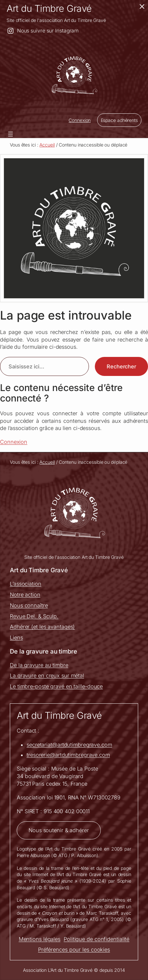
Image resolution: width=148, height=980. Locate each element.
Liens (16, 637)
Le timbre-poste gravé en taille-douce (56, 686)
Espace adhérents (119, 120)
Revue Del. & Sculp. (34, 616)
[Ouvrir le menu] (11, 134)
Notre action (25, 595)
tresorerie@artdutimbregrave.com (68, 755)
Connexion (80, 120)
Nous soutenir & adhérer (59, 830)
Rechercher (121, 366)
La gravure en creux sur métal (47, 676)
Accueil (47, 145)
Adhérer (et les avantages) (42, 627)
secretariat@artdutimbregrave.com (69, 745)
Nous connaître (29, 605)
